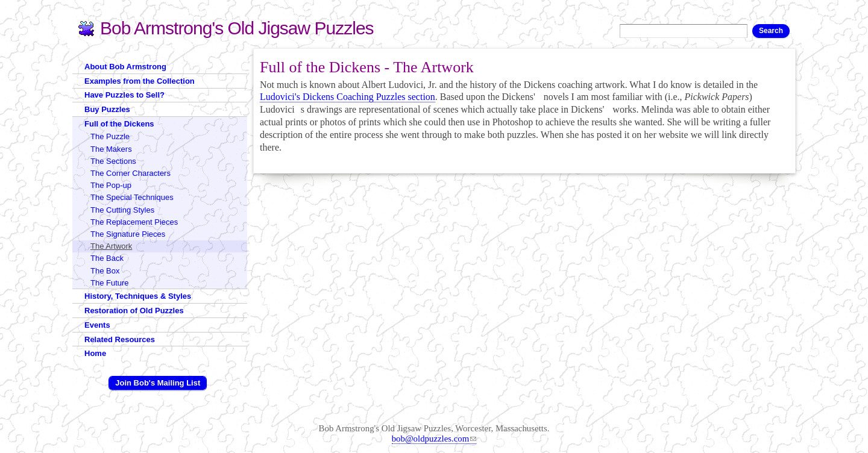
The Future (110, 283)
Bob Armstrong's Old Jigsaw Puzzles (237, 28)
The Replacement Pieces (134, 222)
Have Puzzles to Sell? (124, 95)
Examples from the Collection (140, 81)
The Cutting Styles (122, 210)
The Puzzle (110, 136)
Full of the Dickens (119, 124)
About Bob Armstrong (125, 67)
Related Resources (120, 339)
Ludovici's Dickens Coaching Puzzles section (348, 97)
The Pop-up (111, 185)
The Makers (111, 149)
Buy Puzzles (107, 109)
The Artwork (111, 246)
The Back (107, 258)
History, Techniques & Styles (138, 296)
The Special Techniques (132, 197)
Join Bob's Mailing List (158, 383)
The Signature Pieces (128, 234)
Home (95, 353)
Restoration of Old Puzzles (134, 311)
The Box (105, 271)
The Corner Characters (131, 173)
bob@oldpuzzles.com (434, 439)
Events (97, 325)
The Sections (113, 161)
